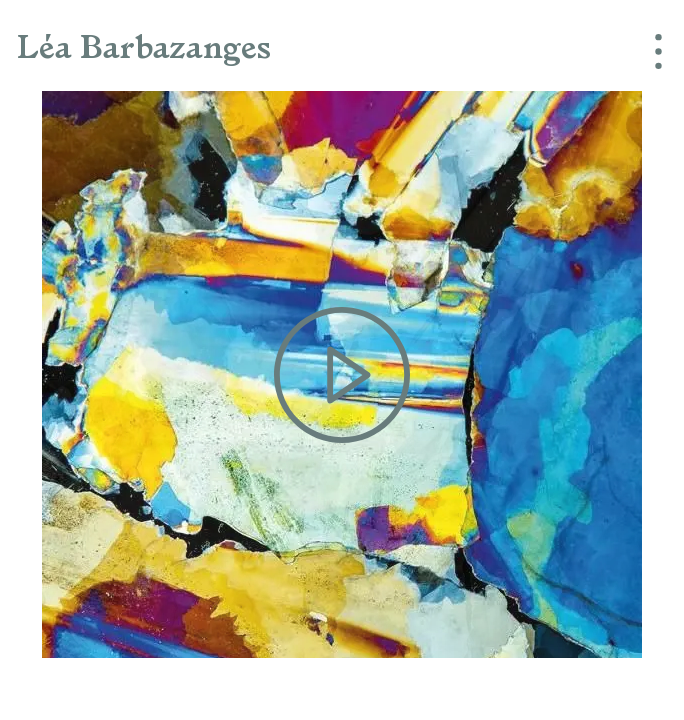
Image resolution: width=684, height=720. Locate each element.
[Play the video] (342, 374)
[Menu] (650, 50)
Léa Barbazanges (144, 49)
